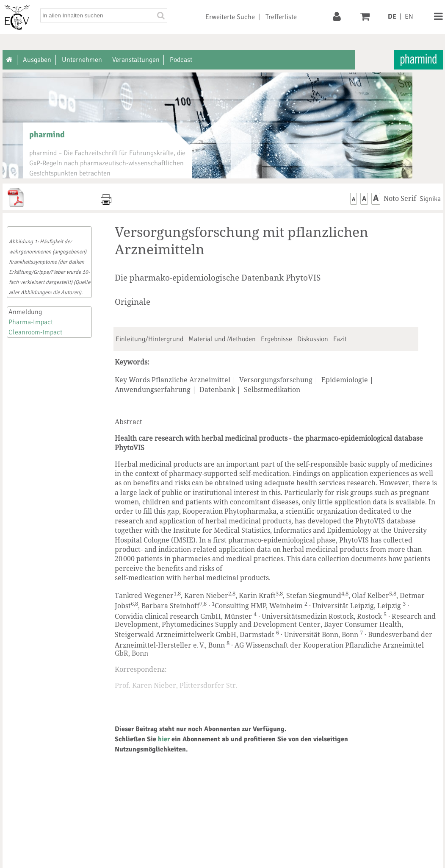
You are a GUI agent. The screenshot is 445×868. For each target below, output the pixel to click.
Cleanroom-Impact (35, 332)
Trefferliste (281, 17)
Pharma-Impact (31, 322)
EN (409, 17)
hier (164, 739)
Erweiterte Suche (230, 17)
